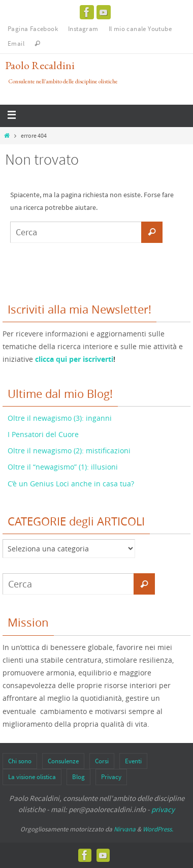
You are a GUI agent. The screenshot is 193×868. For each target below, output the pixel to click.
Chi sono (20, 761)
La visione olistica (32, 777)
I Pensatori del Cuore (43, 434)
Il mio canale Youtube (140, 29)
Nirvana (125, 829)
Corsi (102, 761)
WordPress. (158, 829)
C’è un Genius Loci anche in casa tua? (71, 484)
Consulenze (63, 761)
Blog (78, 777)
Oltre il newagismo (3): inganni (60, 418)
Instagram (83, 29)
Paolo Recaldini (40, 65)
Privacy (111, 777)
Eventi (133, 761)
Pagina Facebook (33, 29)
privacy (163, 809)
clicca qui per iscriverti (74, 359)
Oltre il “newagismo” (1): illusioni (63, 467)
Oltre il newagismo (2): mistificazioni (69, 451)
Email (16, 43)
